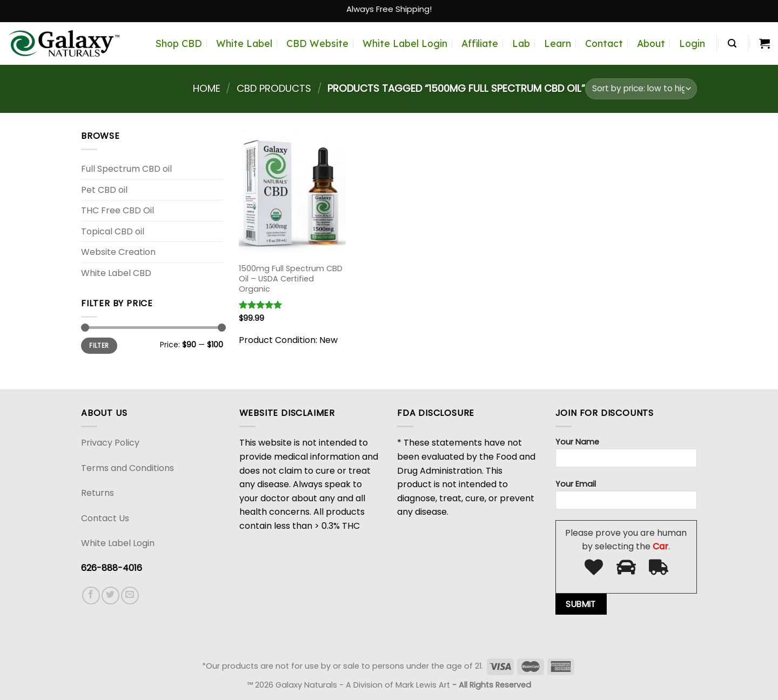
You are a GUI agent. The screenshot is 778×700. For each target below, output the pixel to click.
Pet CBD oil (104, 190)
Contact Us (105, 518)
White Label (244, 43)
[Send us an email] (130, 595)
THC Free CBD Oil (118, 210)
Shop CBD (179, 43)
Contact (604, 43)
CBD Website (317, 43)
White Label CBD (116, 273)
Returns (98, 493)
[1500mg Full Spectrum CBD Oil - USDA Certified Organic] (292, 193)
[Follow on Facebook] (91, 595)
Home (207, 88)
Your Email (626, 498)
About (651, 43)
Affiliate (480, 43)
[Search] (732, 43)
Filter (99, 346)
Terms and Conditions (128, 468)
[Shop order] (641, 89)
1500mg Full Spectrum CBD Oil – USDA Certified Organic (291, 279)
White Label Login (405, 43)
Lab (521, 43)
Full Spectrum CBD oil (126, 169)
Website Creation (118, 252)
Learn (558, 43)
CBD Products (274, 88)
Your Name (626, 456)
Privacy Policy (110, 443)
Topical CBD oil (113, 231)
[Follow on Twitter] (110, 595)
